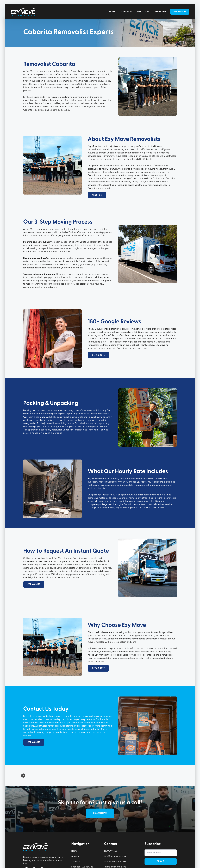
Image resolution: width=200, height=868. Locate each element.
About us (141, 12)
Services (125, 12)
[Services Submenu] (132, 12)
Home (112, 12)
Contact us (160, 12)
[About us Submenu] (149, 12)
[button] (23, 776)
